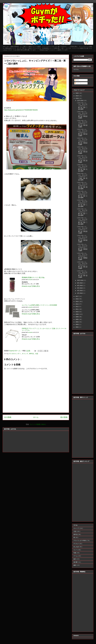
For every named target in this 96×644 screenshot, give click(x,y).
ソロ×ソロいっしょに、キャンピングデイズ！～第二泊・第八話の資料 (82, 124)
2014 (77, 304)
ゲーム (76, 556)
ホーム (36, 417)
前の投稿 (64, 417)
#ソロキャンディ (15, 354)
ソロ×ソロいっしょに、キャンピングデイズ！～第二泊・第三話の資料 (82, 150)
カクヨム (76, 69)
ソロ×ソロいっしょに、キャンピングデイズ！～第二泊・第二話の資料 (82, 159)
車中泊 (32, 354)
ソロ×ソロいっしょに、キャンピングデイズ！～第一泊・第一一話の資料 (82, 212)
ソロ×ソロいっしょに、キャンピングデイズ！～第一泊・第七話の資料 (82, 230)
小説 (37, 354)
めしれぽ (76, 547)
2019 (77, 96)
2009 (77, 314)
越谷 (75, 565)
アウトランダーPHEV (80, 541)
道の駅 (76, 562)
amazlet (30, 280)
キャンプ (25, 354)
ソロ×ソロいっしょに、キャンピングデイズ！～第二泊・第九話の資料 (82, 115)
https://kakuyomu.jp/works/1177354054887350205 (21, 110)
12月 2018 (80, 101)
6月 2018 (80, 285)
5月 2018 (80, 288)
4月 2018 (80, 291)
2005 (77, 319)
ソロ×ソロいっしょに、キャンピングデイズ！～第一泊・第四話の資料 (82, 256)
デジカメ (76, 544)
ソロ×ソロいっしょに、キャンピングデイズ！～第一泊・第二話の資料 (82, 265)
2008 (77, 317)
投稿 (77, 80)
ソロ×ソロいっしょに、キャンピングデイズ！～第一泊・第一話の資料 (82, 274)
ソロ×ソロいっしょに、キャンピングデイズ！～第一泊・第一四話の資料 (82, 186)
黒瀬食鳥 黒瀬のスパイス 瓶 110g (33, 277)
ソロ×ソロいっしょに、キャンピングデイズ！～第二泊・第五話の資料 (82, 141)
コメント (78, 83)
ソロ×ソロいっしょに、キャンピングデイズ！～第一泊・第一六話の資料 (82, 168)
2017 (77, 296)
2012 (77, 307)
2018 (77, 98)
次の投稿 (8, 417)
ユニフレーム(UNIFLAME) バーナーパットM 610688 (39, 305)
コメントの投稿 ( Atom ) (38, 424)
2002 (77, 327)
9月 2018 (80, 283)
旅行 (75, 559)
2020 (77, 93)
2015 (77, 301)
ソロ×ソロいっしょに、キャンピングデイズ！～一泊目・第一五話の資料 (82, 177)
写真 (75, 553)
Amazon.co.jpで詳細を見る (31, 286)
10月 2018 (80, 280)
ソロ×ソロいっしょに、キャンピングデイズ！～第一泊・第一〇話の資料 (82, 221)
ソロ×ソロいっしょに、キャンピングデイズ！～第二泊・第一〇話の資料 (82, 106)
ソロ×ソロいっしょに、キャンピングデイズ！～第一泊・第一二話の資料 (82, 203)
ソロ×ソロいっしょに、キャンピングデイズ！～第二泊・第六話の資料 (82, 132)
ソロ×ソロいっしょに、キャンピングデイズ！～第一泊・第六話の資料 (82, 239)
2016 (77, 299)
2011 (77, 309)
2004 (77, 322)
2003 (77, 324)
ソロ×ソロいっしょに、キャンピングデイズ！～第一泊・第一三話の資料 (82, 194)
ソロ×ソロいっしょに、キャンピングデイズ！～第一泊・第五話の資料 (82, 247)
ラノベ (76, 550)
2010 (77, 312)
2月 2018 (80, 293)
